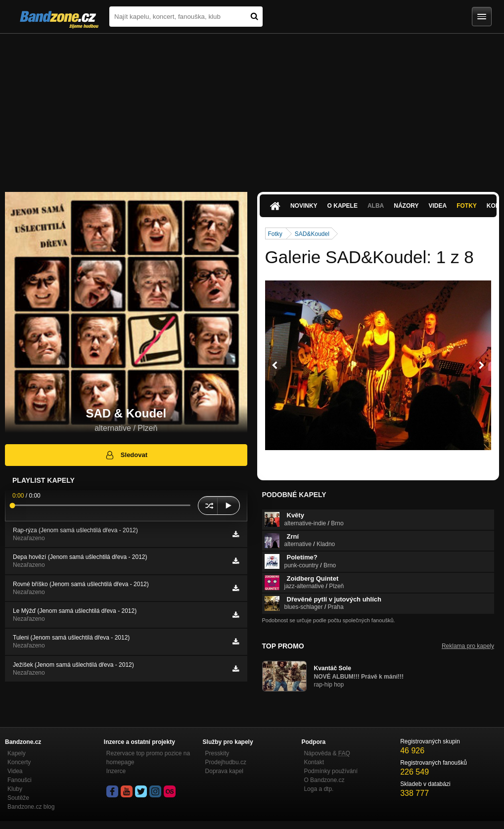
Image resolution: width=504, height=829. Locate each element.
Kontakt (314, 762)
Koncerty (19, 762)
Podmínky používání (331, 771)
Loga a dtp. (319, 789)
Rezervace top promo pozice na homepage (148, 758)
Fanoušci (20, 780)
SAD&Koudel (312, 234)
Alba (376, 206)
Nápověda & (327, 753)
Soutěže (18, 798)
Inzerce (116, 771)
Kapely (17, 753)
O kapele (343, 206)
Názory (406, 206)
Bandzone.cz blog (31, 807)
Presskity (217, 753)
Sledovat (126, 455)
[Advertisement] (252, 108)
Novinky (304, 206)
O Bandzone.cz (324, 780)
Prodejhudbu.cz (226, 762)
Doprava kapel (224, 771)
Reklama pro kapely (468, 646)
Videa (437, 206)
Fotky (467, 206)
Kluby (15, 789)
